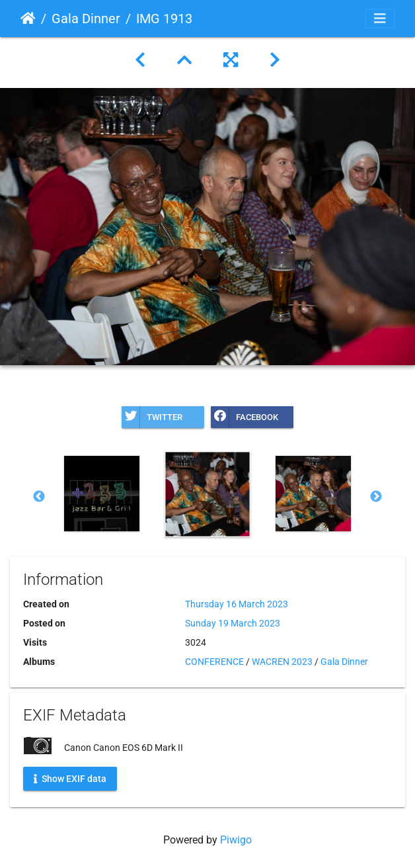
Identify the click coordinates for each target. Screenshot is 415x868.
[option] (102, 494)
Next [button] (376, 497)
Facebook (245, 417)
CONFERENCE (214, 662)
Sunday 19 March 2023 (233, 623)
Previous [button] (39, 497)
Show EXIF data (70, 778)
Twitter (152, 417)
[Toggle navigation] (380, 19)
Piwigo (236, 840)
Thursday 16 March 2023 (237, 604)
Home (28, 19)
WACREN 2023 (282, 662)
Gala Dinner (86, 19)
